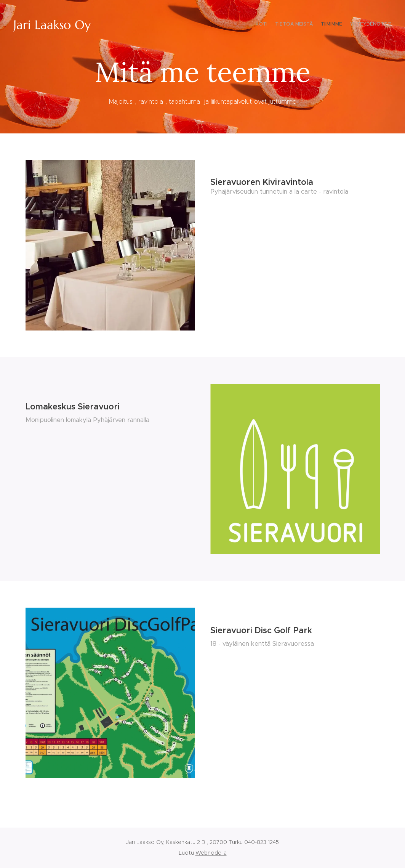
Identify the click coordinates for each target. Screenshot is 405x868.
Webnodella (211, 853)
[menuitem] (370, 25)
